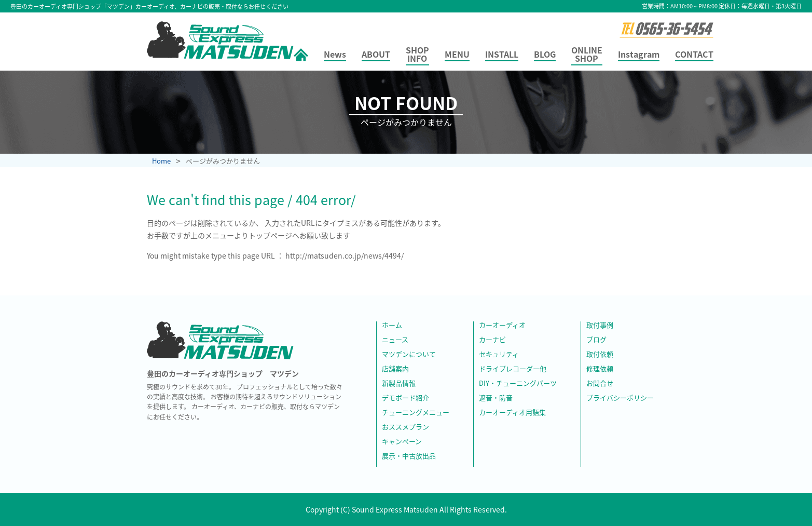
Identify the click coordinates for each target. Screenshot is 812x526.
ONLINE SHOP (587, 55)
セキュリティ (499, 355)
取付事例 (600, 326)
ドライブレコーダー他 (513, 369)
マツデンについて (409, 355)
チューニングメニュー (416, 413)
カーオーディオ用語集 (512, 413)
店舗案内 (395, 369)
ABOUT (376, 55)
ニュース (395, 340)
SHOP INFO (417, 55)
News (335, 55)
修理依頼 (600, 369)
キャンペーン (402, 442)
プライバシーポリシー (620, 398)
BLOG (545, 55)
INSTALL (502, 55)
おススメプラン (405, 427)
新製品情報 (399, 384)
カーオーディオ (502, 326)
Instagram (639, 55)
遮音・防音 (496, 398)
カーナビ (492, 340)
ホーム (392, 326)
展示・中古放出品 (409, 456)
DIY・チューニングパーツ (518, 384)
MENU (457, 55)
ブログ (596, 340)
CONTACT (694, 55)
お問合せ (600, 384)
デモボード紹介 (405, 398)
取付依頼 (600, 355)
